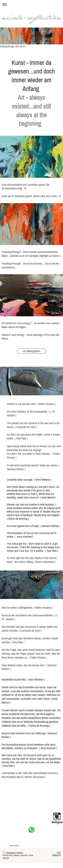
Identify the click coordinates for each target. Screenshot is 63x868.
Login (59, 852)
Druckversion (9, 853)
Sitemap (20, 853)
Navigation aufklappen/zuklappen (32, 4)
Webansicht (56, 855)
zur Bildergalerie (32, 351)
